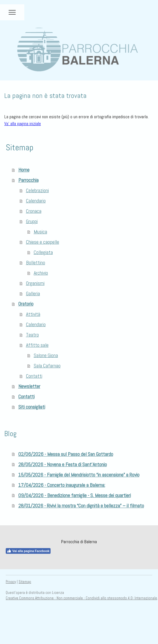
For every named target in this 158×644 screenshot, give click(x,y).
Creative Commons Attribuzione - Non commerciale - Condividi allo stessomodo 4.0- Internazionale (81, 598)
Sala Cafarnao (47, 366)
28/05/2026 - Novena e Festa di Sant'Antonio (63, 464)
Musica (40, 232)
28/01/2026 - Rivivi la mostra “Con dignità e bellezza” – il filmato (81, 506)
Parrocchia (28, 180)
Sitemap (25, 582)
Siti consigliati (32, 407)
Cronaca (34, 211)
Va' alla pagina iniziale (23, 124)
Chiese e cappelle (43, 242)
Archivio (41, 273)
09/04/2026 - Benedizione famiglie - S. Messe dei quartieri (75, 495)
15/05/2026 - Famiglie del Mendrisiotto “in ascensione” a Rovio (79, 475)
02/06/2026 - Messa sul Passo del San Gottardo (66, 454)
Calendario (36, 201)
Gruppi (32, 221)
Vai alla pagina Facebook (28, 551)
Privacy (11, 582)
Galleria (33, 293)
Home (24, 170)
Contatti (34, 376)
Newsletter (29, 386)
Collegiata (43, 252)
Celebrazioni (37, 190)
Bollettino (36, 262)
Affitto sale (37, 345)
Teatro (32, 335)
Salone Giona (46, 355)
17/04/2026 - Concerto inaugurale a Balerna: (62, 485)
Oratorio (26, 304)
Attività (33, 314)
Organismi (35, 283)
